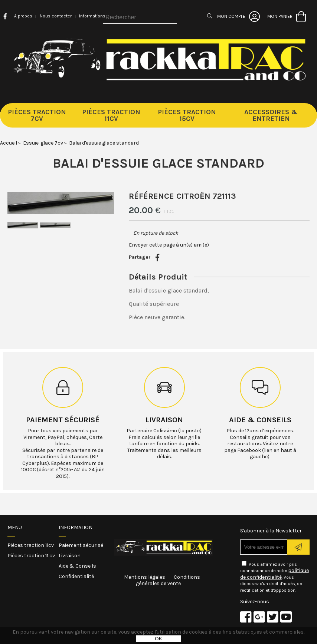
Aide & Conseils (77, 566)
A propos (23, 16)
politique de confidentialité (274, 574)
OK (158, 639)
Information (76, 527)
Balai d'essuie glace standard (158, 163)
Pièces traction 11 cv (31, 556)
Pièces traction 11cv (31, 545)
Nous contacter (56, 16)
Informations (92, 16)
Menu (15, 527)
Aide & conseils (260, 420)
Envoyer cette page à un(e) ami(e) (169, 245)
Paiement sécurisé (63, 420)
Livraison (164, 420)
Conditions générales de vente (168, 580)
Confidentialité (76, 576)
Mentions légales (145, 577)
